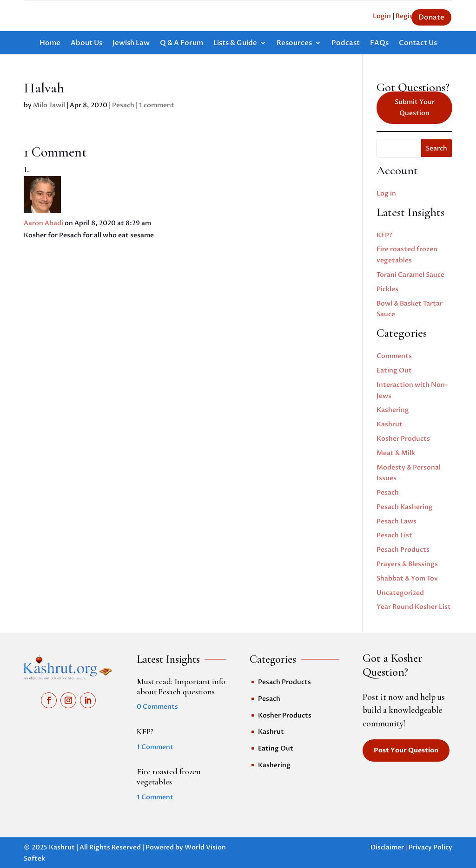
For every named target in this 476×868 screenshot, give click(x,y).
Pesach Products (403, 550)
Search (436, 148)
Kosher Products (403, 439)
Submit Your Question (415, 108)
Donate (431, 17)
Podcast (346, 43)
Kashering (393, 410)
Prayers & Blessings (407, 564)
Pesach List (394, 535)
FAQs (379, 43)
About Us (86, 43)
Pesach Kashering (405, 507)
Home (50, 43)
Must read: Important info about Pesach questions (181, 686)
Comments (394, 356)
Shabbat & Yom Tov (407, 578)
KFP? (384, 235)
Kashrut (390, 424)
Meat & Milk (396, 453)
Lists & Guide (235, 43)
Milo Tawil (49, 105)
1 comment (157, 105)
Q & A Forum (182, 43)
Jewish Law (131, 43)
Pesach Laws (397, 521)
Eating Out (394, 370)
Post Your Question (406, 750)
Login (382, 16)
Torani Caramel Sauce (410, 275)
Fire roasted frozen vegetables (169, 777)
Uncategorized (400, 593)
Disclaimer (387, 847)
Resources (294, 43)
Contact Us (418, 43)
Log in (386, 193)
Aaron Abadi (43, 223)
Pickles (387, 289)
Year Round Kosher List (414, 607)
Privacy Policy (430, 847)
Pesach (123, 105)
